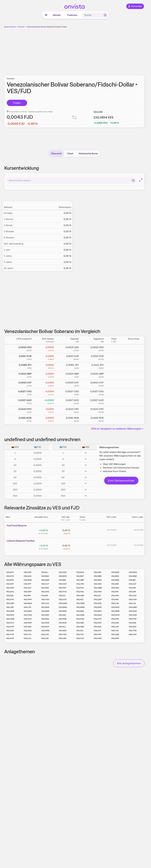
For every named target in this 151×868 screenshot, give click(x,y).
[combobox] (71, 180)
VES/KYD (10, 599)
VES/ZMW (80, 603)
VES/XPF (27, 584)
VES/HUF (10, 638)
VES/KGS (98, 603)
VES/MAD (133, 607)
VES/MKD (28, 611)
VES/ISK (45, 596)
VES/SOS (97, 627)
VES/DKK (98, 584)
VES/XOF (10, 584)
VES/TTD (27, 634)
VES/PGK (80, 619)
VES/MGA (63, 607)
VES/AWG (133, 572)
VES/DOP (10, 588)
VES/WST (98, 623)
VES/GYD (45, 592)
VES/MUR (10, 611)
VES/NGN (80, 615)
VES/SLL (62, 627)
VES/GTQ (10, 592)
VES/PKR (45, 619)
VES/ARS (97, 572)
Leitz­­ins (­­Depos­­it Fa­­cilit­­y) (21, 541)
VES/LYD (27, 607)
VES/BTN (10, 580)
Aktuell (57, 15)
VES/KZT (80, 599)
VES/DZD (63, 572)
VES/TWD (28, 615)
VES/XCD (28, 619)
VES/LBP (10, 607)
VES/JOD (133, 596)
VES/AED (115, 584)
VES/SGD (80, 627)
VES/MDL (80, 611)
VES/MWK (81, 607)
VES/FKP (62, 588)
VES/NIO (62, 615)
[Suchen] (133, 180)
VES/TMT (98, 634)
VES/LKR (115, 627)
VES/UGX (115, 634)
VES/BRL (62, 580)
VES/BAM (28, 603)
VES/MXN (63, 611)
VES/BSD (45, 576)
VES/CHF (10, 627)
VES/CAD (45, 599)
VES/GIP (132, 588)
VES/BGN (115, 580)
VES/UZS (45, 638)
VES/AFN (10, 572)
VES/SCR (45, 627)
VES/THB (133, 631)
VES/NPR (10, 615)
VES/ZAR (10, 631)
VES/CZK (45, 634)
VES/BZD (115, 576)
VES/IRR (27, 596)
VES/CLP (45, 584)
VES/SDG (28, 631)
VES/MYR (98, 607)
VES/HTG (63, 592)
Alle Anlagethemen (129, 663)
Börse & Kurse (10, 27)
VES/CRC (80, 584)
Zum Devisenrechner (121, 481)
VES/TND (63, 634)
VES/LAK (115, 603)
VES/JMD (80, 596)
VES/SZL (80, 631)
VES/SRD (63, 631)
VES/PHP (133, 619)
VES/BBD (98, 576)
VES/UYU (27, 638)
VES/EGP (28, 572)
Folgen (17, 103)
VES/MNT (98, 611)
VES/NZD (45, 615)
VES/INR (115, 592)
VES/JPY (97, 596)
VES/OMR (10, 619)
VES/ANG (98, 615)
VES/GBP (80, 580)
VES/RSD (28, 627)
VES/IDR (132, 592)
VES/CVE (63, 599)
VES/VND (98, 638)
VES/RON (45, 623)
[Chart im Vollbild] (141, 180)
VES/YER (115, 596)
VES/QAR (98, 599)
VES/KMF (10, 603)
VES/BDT (80, 576)
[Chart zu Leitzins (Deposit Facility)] (82, 547)
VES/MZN (45, 611)
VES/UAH (133, 634)
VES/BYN (115, 638)
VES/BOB (28, 580)
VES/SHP (133, 627)
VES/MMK (115, 611)
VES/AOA (80, 572)
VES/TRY (80, 634)
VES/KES (115, 599)
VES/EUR (45, 588)
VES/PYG (98, 619)
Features (72, 15)
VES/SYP (97, 631)
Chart (70, 153)
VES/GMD (98, 588)
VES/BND (98, 580)
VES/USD (63, 638)
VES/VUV (80, 638)
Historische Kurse (88, 153)
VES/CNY (63, 584)
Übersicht (56, 153)
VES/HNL (80, 592)
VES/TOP (10, 634)
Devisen (21, 27)
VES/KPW (115, 615)
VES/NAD (133, 611)
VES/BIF (132, 580)
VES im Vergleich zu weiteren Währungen (117, 429)
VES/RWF (28, 623)
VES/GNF (28, 592)
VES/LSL (132, 603)
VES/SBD (80, 623)
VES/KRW (45, 631)
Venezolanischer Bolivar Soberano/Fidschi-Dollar (47, 27)
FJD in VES (98, 112)
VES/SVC (28, 588)
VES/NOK (133, 615)
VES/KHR (28, 599)
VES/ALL (45, 572)
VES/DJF (133, 584)
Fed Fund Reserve (17, 526)
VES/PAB (62, 619)
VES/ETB (10, 576)
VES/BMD (133, 576)
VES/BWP (45, 580)
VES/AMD (115, 572)
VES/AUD (28, 576)
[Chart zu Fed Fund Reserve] (82, 531)
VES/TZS (115, 631)
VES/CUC (45, 603)
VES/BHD (63, 576)
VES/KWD (63, 603)
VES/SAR (115, 623)
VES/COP (133, 599)
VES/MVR (115, 607)
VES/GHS (115, 588)
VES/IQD (10, 596)
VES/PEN (115, 619)
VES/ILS (62, 596)
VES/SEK (132, 623)
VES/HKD (98, 592)
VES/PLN (10, 623)
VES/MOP (45, 607)
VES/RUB (63, 623)
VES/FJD (80, 588)
